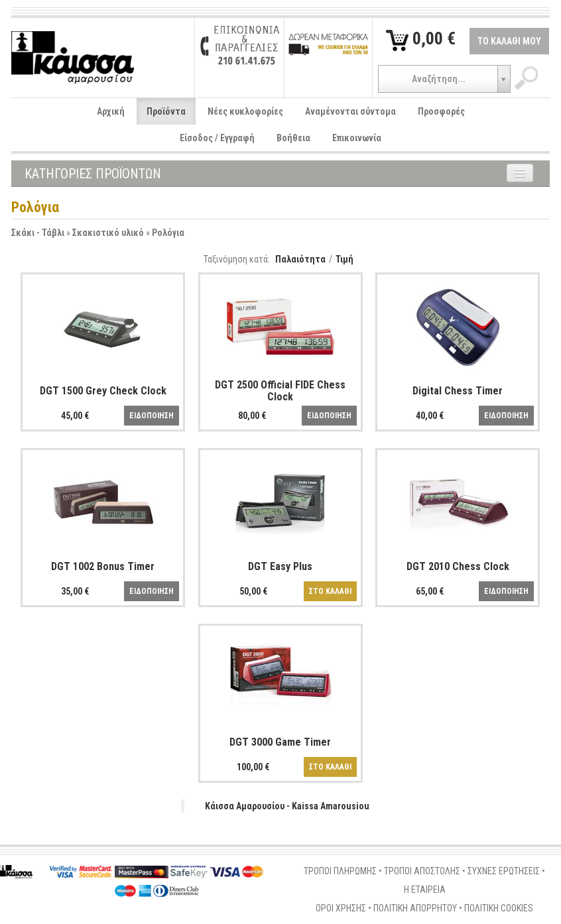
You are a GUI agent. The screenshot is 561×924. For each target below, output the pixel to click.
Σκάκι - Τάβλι (38, 233)
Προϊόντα (166, 111)
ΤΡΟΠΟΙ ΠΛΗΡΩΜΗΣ (340, 871)
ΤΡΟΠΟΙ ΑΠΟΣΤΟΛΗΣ (422, 871)
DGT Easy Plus (280, 566)
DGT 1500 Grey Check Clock (103, 391)
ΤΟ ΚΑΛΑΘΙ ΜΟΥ (509, 41)
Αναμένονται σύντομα (350, 111)
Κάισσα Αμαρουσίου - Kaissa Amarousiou (287, 806)
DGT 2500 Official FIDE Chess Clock (280, 391)
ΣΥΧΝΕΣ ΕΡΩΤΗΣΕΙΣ (504, 871)
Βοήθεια (293, 138)
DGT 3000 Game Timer (280, 742)
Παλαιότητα (300, 259)
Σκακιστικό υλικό (108, 233)
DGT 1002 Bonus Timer (103, 566)
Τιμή (344, 259)
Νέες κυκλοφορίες (245, 111)
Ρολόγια (168, 233)
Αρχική (111, 111)
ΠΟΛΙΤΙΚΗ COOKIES (499, 908)
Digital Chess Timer (458, 391)
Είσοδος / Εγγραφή (217, 138)
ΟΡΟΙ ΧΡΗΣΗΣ (341, 908)
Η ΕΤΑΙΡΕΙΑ (425, 890)
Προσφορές (441, 111)
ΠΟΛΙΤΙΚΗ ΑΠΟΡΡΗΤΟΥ (415, 908)
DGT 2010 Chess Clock (458, 566)
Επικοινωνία (357, 138)
